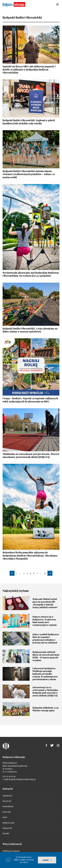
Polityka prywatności (11, 851)
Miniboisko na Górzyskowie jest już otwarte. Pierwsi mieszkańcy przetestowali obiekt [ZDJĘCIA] (31, 456)
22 (45, 573)
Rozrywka (7, 812)
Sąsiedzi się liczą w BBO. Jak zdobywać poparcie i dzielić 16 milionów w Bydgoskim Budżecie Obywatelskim (29, 69)
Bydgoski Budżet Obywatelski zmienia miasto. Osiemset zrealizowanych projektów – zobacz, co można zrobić (29, 174)
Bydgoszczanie (9, 823)
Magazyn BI (7, 828)
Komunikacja (8, 806)
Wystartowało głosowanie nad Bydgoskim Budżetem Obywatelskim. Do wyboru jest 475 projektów (31, 274)
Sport (5, 817)
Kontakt (6, 833)
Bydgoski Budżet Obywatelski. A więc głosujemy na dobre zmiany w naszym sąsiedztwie (30, 330)
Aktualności (7, 796)
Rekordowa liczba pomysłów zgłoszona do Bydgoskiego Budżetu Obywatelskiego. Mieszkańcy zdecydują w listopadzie (30, 556)
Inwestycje (7, 801)
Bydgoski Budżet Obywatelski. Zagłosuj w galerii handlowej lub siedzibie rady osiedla (29, 122)
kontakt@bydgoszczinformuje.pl (22, 779)
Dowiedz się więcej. (27, 861)
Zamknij (46, 860)
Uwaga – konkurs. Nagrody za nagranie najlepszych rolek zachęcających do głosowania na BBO (30, 400)
